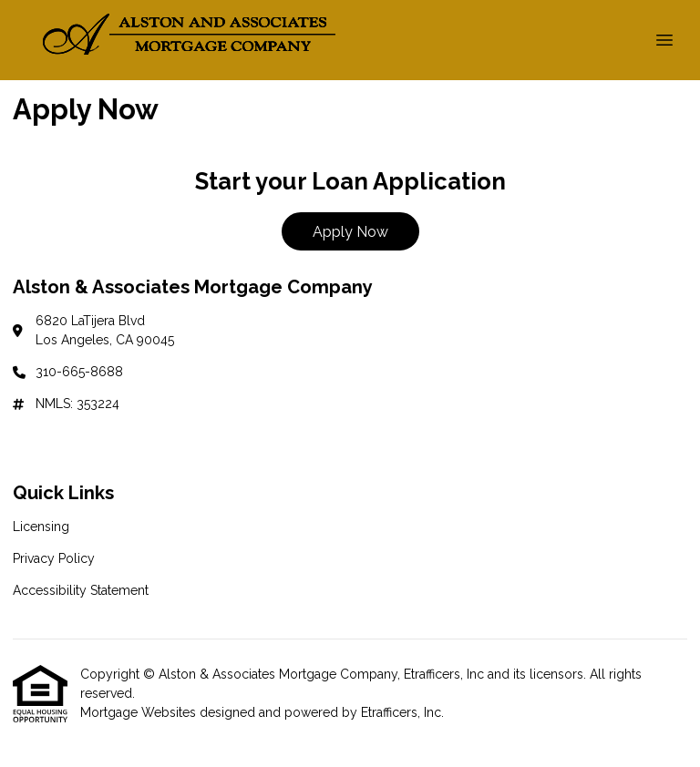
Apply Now (350, 232)
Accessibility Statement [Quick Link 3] (81, 590)
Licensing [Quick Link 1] (41, 527)
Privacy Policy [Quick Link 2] (54, 558)
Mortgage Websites (140, 712)
